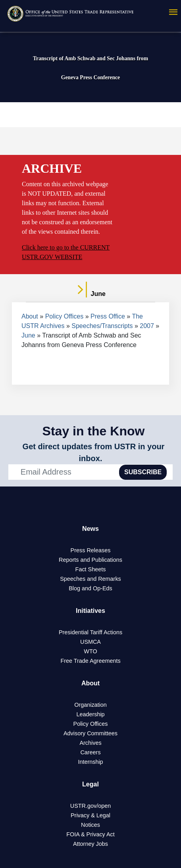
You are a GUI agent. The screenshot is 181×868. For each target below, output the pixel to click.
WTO (90, 651)
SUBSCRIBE (143, 472)
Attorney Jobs (90, 844)
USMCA (90, 642)
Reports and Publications (90, 560)
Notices (90, 825)
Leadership (90, 714)
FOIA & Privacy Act (90, 834)
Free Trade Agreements (90, 661)
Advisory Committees (90, 733)
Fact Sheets (91, 569)
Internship (90, 762)
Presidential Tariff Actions (90, 632)
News (90, 529)
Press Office (108, 316)
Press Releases (91, 550)
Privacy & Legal (90, 815)
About (30, 316)
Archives (90, 743)
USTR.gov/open (90, 806)
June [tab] (90, 294)
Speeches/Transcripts (102, 326)
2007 (147, 326)
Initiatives (90, 611)
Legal (90, 784)
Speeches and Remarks (90, 579)
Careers (90, 752)
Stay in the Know (94, 431)
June (28, 335)
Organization (90, 705)
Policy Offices (65, 316)
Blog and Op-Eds (90, 588)
